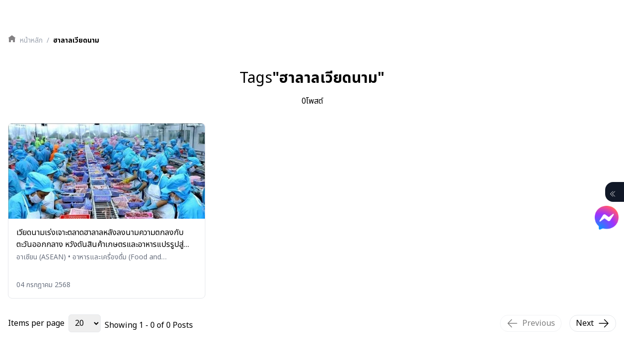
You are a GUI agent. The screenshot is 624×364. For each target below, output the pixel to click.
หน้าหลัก (31, 41)
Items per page (36, 323)
